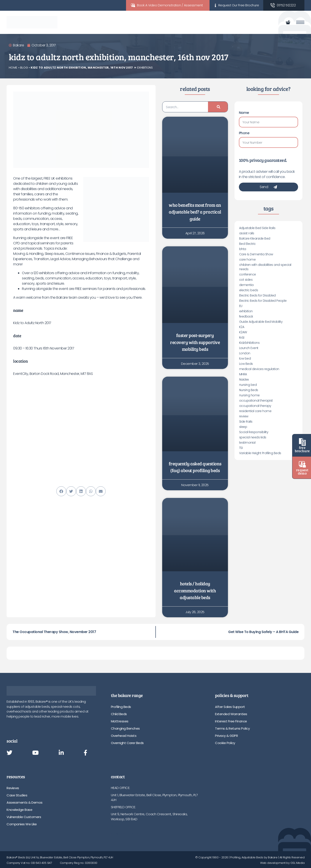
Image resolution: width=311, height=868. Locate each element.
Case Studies (17, 795)
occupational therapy (255, 406)
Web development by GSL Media (282, 863)
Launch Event (249, 348)
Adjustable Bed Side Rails (257, 228)
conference (248, 274)
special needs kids (253, 437)
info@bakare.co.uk (125, 833)
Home (13, 68)
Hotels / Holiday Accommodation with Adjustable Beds (195, 590)
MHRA (243, 374)
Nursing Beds (249, 390)
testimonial (247, 443)
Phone (244, 133)
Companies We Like (22, 824)
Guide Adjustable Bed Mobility (261, 322)
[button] (61, 491)
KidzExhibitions (249, 343)
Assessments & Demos (25, 802)
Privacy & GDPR (226, 736)
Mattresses (120, 721)
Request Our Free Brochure (239, 5)
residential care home (255, 411)
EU (241, 306)
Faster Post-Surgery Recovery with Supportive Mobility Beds (195, 342)
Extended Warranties (231, 714)
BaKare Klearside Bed (255, 238)
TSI (241, 448)
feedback (246, 316)
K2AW (243, 332)
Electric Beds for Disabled (257, 295)
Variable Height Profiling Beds (260, 453)
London (245, 353)
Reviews (13, 788)
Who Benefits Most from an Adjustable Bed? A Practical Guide (195, 212)
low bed (245, 358)
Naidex (244, 379)
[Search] (218, 107)
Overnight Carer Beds (127, 743)
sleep (243, 427)
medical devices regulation (259, 369)
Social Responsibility (254, 432)
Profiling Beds (121, 707)
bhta (243, 249)
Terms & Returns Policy (232, 728)
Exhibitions (145, 68)
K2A (242, 327)
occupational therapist (256, 400)
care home (247, 259)
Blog (24, 68)
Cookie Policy (225, 743)
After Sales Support (230, 707)
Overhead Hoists (124, 736)
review (244, 416)
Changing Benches (125, 728)
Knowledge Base (19, 810)
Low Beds (246, 364)
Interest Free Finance (231, 721)
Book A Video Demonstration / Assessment (170, 5)
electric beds (249, 290)
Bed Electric (247, 244)
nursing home (249, 395)
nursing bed (248, 385)
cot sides (246, 280)
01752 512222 (286, 5)
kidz (242, 337)
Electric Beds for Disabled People (263, 301)
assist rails (247, 233)
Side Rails (246, 422)
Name (244, 113)
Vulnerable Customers (24, 817)
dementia (246, 285)
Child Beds (119, 714)
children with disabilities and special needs (265, 267)
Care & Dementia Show (256, 254)
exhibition (246, 311)
